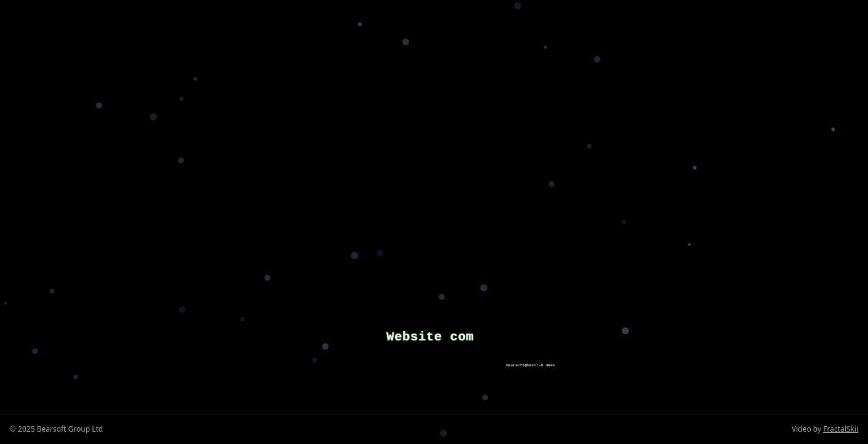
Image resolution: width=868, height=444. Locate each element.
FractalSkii (841, 429)
